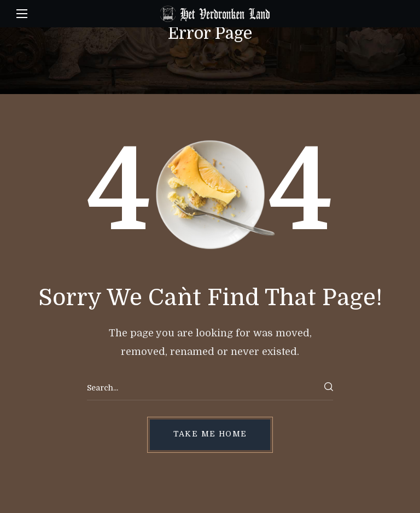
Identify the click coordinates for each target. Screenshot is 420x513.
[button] (210, 435)
